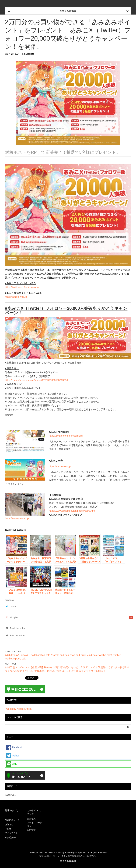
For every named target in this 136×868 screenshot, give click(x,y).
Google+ (14, 617)
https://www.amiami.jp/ (17, 518)
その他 (8, 829)
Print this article (15, 635)
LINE (12, 764)
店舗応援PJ (11, 838)
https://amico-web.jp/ (16, 297)
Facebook (14, 748)
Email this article (15, 628)
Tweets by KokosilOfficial (19, 709)
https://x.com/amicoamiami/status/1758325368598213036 (36, 380)
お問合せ (31, 830)
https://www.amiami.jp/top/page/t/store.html (72, 511)
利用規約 (31, 819)
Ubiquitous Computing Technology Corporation (65, 853)
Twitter (13, 607)
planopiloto (29, 54)
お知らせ (9, 824)
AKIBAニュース (12, 820)
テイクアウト (11, 833)
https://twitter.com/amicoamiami (22, 287)
